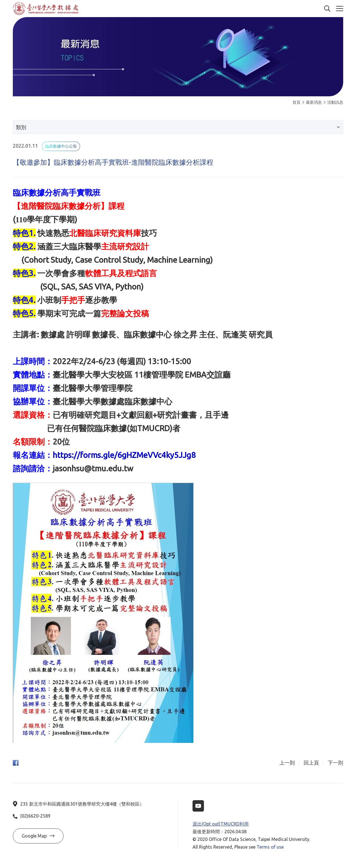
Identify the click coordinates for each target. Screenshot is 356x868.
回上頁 (311, 763)
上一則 (287, 763)
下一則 (335, 763)
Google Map (38, 836)
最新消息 (312, 102)
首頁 (296, 102)
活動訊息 (334, 102)
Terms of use (270, 847)
